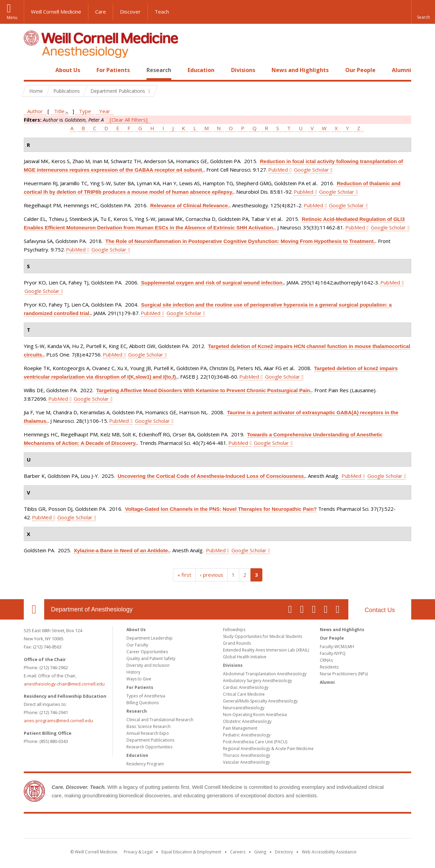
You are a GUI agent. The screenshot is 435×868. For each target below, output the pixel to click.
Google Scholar (311, 170)
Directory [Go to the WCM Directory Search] (284, 852)
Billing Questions (143, 703)
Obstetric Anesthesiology (247, 721)
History (133, 672)
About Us (68, 70)
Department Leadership (150, 638)
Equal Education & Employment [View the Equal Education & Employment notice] (191, 852)
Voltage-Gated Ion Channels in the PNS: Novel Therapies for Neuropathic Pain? (221, 509)
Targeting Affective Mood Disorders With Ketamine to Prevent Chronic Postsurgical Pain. (204, 390)
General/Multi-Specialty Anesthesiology (260, 701)
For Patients (113, 70)
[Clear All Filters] (129, 120)
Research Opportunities (149, 747)
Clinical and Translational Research (160, 720)
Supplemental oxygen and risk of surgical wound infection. (212, 283)
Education (201, 70)
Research (159, 70)
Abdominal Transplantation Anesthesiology (265, 674)
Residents (329, 667)
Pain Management (240, 728)
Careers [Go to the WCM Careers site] (238, 852)
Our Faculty (137, 645)
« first (184, 575)
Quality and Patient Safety (151, 658)
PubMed (278, 170)
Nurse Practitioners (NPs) (344, 674)
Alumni (402, 70)
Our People (360, 70)
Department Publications (150, 740)
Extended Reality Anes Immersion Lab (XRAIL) (266, 650)
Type (85, 111)
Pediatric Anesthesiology (247, 735)
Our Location (34, 609)
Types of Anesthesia (146, 696)
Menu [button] (12, 18)
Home (31, 70)
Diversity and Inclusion (148, 665)
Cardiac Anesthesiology (246, 687)
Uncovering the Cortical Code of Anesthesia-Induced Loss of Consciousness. (211, 476)
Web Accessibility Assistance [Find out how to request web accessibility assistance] (329, 852)
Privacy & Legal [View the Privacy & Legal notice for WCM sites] (138, 852)
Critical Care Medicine (244, 694)
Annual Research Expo (148, 733)
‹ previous (212, 575)
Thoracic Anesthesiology (247, 755)
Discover (130, 12)
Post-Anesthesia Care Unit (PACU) (255, 742)
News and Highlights (300, 70)
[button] (423, 12)
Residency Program (145, 764)
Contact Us (380, 610)
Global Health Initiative (245, 657)
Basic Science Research (149, 726)
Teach (162, 12)
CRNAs (326, 660)
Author (35, 111)
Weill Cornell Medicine (56, 12)
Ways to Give (139, 679)
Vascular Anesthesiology (246, 762)
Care (101, 12)
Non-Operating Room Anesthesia (255, 715)
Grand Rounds (237, 643)
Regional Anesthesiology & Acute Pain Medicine (268, 749)
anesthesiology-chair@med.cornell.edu (64, 684)
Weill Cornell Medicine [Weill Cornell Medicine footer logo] (217, 827)
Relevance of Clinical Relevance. (190, 205)
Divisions (243, 70)
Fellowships (234, 630)
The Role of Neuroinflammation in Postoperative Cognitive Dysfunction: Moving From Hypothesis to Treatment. (240, 241)
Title (59, 111)
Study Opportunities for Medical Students (263, 636)
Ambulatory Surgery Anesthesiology (257, 681)
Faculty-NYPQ (333, 653)
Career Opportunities (147, 652)
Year (105, 111)
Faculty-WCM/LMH (337, 647)
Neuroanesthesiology (244, 708)
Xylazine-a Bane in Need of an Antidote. (121, 550)
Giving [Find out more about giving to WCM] (260, 852)
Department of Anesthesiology (92, 609)
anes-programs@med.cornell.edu (58, 721)
